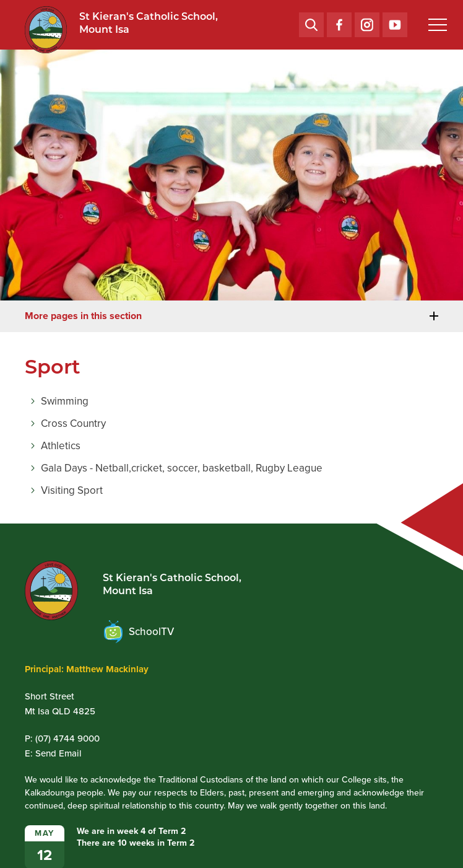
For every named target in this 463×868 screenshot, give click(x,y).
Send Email (58, 753)
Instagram (367, 22)
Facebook (339, 22)
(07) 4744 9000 (67, 739)
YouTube (395, 21)
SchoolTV (139, 632)
